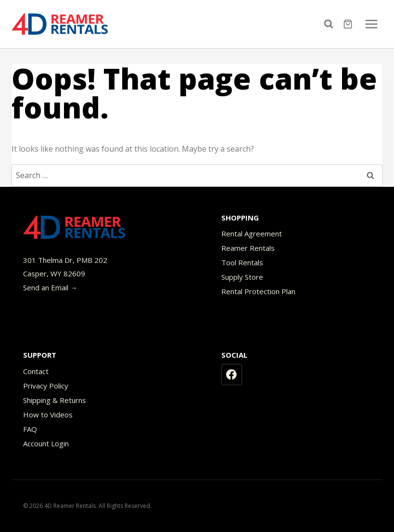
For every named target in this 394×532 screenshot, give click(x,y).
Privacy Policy (46, 386)
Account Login (46, 443)
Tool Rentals (242, 262)
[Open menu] (371, 24)
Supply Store (242, 277)
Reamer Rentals (248, 248)
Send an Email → (50, 287)
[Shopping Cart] (349, 24)
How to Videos (48, 415)
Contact (36, 371)
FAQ (30, 429)
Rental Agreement (252, 234)
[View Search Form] (331, 24)
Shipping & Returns (55, 400)
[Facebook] (232, 375)
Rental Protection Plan (258, 291)
